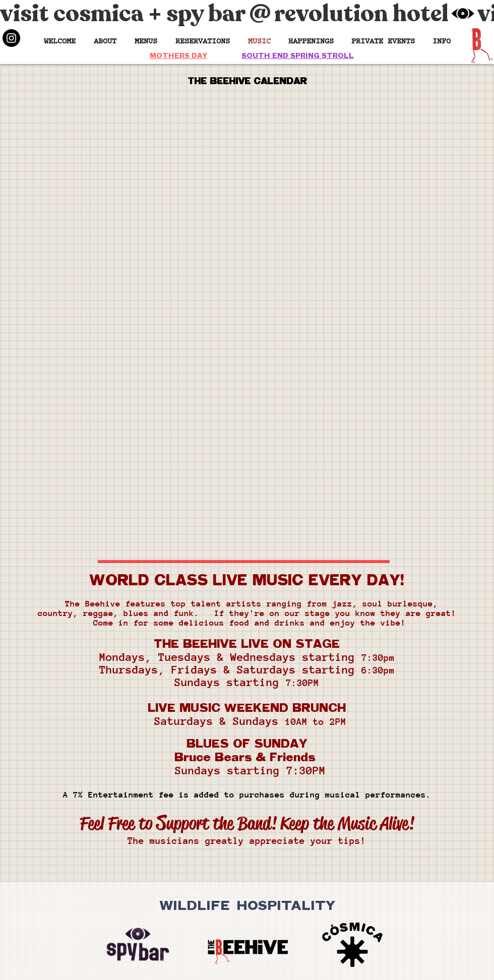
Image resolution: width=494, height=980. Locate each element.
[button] (311, 41)
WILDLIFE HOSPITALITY (247, 904)
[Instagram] (11, 38)
